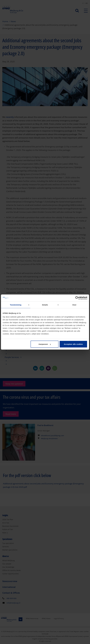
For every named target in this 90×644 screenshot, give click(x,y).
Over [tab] (74, 305)
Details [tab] (45, 305)
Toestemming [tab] (16, 305)
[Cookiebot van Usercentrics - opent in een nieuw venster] (77, 298)
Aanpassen (45, 344)
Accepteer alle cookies (73, 344)
